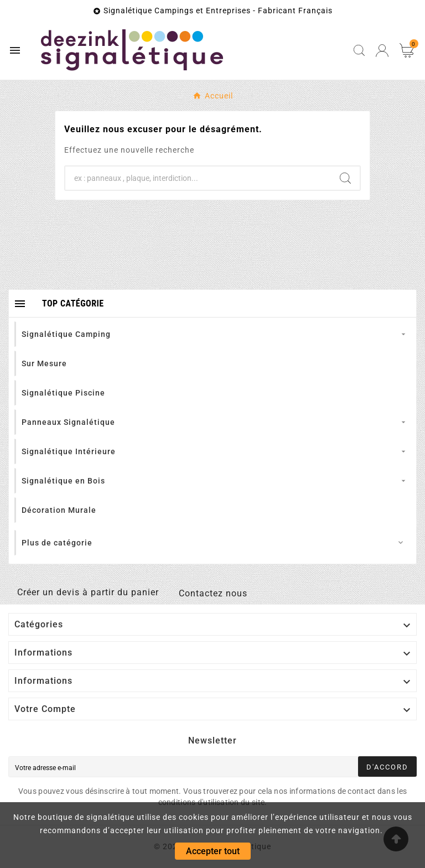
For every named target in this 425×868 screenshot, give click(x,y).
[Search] (345, 178)
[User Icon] (382, 51)
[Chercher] (198, 178)
